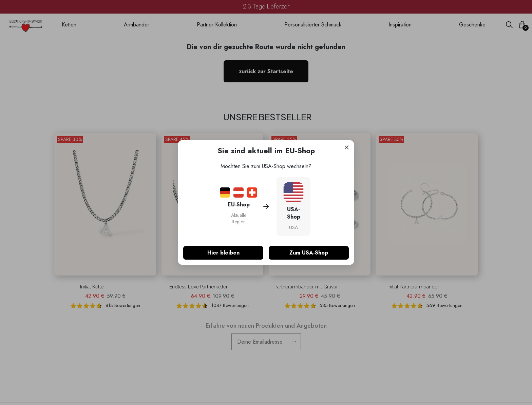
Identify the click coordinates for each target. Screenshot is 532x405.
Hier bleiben (223, 253)
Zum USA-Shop (309, 253)
